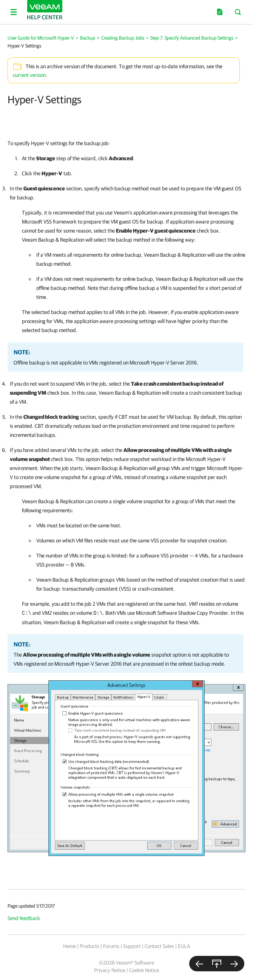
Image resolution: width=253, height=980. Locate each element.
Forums (111, 946)
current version (29, 75)
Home (69, 946)
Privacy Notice (110, 970)
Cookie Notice (144, 970)
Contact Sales (159, 946)
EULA (184, 946)
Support (132, 946)
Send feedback (24, 918)
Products (89, 946)
